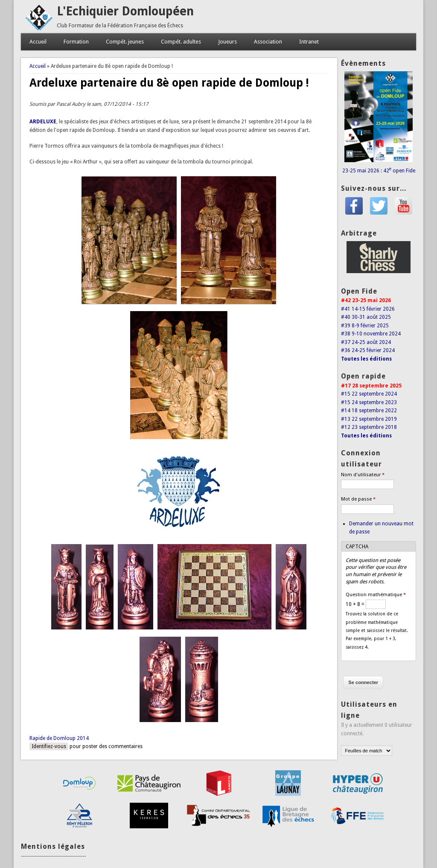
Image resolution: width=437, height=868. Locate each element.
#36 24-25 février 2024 (368, 350)
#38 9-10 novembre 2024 (371, 334)
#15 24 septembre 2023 (369, 402)
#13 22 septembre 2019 (369, 419)
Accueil (38, 42)
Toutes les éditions (366, 359)
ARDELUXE (43, 122)
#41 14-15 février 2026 (368, 309)
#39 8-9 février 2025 (365, 326)
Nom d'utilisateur (363, 475)
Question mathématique (376, 595)
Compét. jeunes (125, 42)
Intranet (309, 42)
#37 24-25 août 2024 (366, 342)
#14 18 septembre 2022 (369, 411)
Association (268, 42)
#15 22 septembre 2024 (369, 394)
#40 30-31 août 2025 (366, 317)
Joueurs (227, 42)
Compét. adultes (181, 42)
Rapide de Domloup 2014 (59, 738)
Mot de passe (358, 499)
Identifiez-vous (49, 746)
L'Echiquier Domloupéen (125, 11)
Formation (76, 42)
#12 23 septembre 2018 (369, 427)
